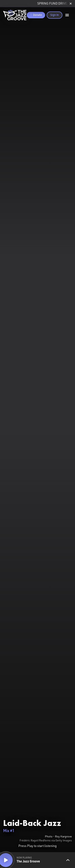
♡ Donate (36, 15)
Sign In (55, 15)
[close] (71, 4)
